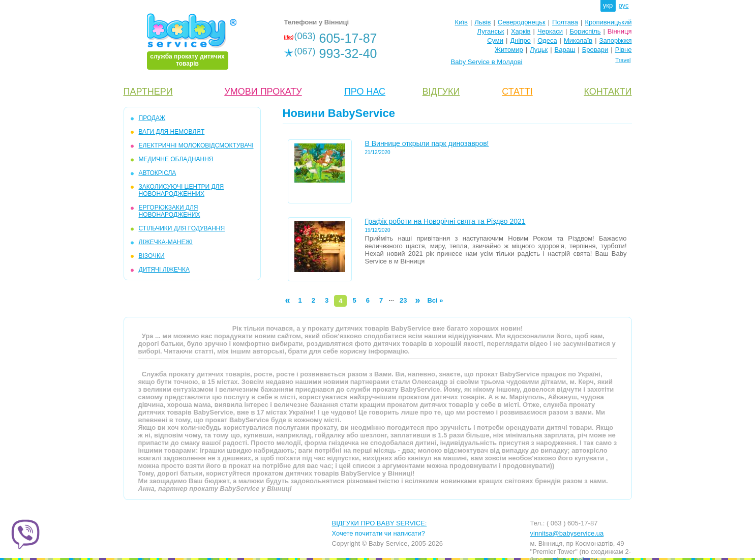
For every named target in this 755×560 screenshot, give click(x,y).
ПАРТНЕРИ (148, 92)
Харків (521, 31)
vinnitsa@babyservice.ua (567, 533)
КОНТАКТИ (608, 92)
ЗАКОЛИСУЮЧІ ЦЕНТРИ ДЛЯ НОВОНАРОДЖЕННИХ (182, 190)
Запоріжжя (616, 40)
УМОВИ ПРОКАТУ (263, 92)
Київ (461, 22)
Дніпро (520, 40)
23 (403, 300)
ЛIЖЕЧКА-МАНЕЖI (166, 242)
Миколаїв (578, 40)
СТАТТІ (517, 92)
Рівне (624, 50)
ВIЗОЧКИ (152, 256)
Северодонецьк (522, 22)
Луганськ (490, 31)
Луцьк (539, 50)
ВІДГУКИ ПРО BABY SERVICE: (380, 523)
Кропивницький (608, 22)
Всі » (435, 300)
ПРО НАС (365, 92)
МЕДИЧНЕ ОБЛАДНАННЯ (176, 159)
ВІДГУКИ (441, 92)
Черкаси (550, 31)
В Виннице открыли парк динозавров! (427, 143)
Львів (482, 22)
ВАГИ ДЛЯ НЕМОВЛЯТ (172, 132)
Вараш (565, 50)
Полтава (565, 22)
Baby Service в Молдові (487, 62)
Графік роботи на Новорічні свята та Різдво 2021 (445, 221)
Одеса (547, 40)
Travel (623, 60)
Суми (495, 40)
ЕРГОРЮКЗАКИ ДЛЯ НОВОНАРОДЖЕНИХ (170, 211)
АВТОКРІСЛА (158, 173)
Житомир (509, 50)
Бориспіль (585, 31)
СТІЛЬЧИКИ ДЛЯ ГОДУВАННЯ (182, 228)
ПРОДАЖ (152, 118)
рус (624, 5)
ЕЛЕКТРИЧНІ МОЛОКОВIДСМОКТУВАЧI (196, 145)
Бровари (595, 50)
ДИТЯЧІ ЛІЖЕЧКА (164, 270)
